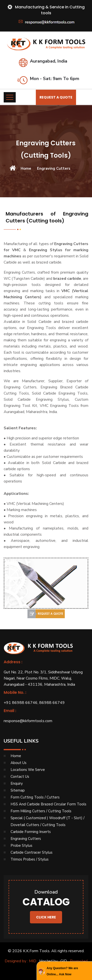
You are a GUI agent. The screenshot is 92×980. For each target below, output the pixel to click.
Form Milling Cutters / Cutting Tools (41, 811)
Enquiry (17, 783)
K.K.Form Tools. (37, 951)
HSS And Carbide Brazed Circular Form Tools (48, 804)
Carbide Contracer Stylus (32, 852)
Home (26, 168)
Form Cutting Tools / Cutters (35, 797)
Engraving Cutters (26, 839)
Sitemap (18, 790)
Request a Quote (56, 97)
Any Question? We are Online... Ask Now (62, 971)
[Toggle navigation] (10, 97)
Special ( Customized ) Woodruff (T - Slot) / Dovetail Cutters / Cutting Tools (47, 821)
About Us (19, 763)
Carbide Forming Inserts (31, 832)
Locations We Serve (28, 770)
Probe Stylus (21, 846)
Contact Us (20, 777)
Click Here (46, 917)
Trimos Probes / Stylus (30, 859)
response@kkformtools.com (28, 721)
